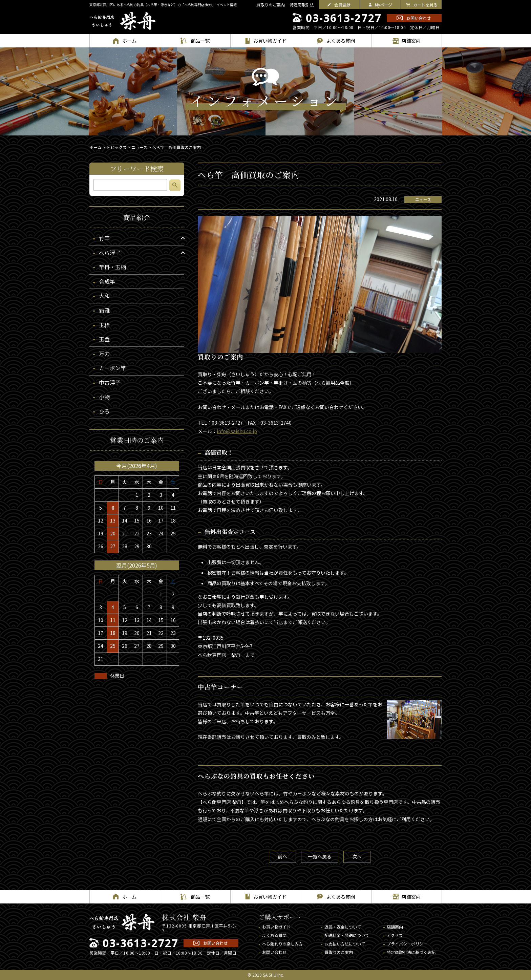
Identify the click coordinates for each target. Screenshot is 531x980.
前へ (282, 856)
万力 (104, 354)
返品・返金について (343, 927)
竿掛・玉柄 (112, 267)
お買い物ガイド (276, 927)
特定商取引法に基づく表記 (411, 952)
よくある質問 (274, 935)
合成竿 (107, 281)
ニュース (423, 199)
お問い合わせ (419, 18)
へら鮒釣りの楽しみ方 (282, 944)
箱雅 (104, 310)
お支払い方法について (345, 944)
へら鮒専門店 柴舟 (122, 21)
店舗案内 (395, 927)
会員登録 (342, 5)
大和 (104, 296)
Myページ (384, 5)
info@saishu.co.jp (237, 431)
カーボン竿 (112, 368)
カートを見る (425, 5)
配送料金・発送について (347, 935)
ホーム (95, 147)
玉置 (104, 339)
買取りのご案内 (271, 5)
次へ (357, 856)
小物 (104, 397)
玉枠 (104, 325)
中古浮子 (110, 382)
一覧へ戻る (320, 856)
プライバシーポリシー (407, 944)
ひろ (104, 411)
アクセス (395, 935)
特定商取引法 (302, 5)
